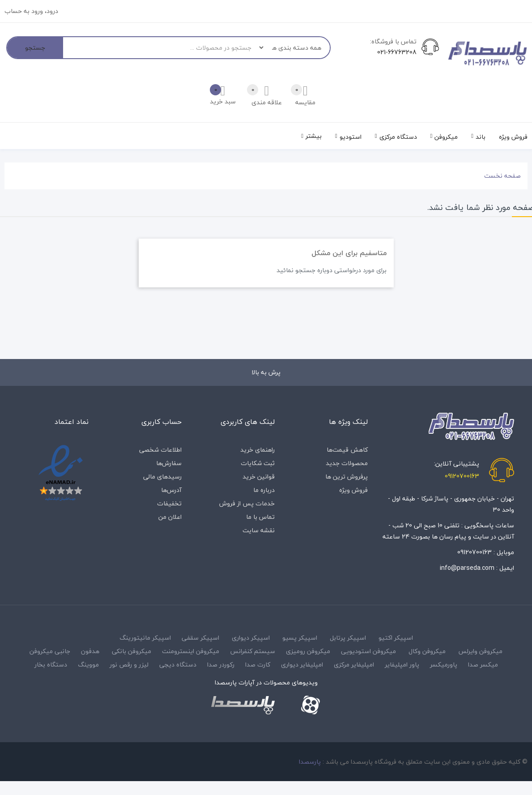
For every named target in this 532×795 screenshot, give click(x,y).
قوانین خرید (259, 477)
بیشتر (314, 136)
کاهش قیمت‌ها (347, 450)
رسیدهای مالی (162, 477)
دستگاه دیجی (178, 665)
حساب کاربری (162, 422)
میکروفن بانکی (132, 651)
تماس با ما (260, 517)
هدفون (90, 651)
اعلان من (170, 517)
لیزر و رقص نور (129, 665)
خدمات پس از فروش (247, 503)
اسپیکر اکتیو (396, 638)
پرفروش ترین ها (347, 477)
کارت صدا (258, 665)
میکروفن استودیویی (368, 651)
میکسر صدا (483, 665)
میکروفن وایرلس (480, 651)
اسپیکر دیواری (251, 638)
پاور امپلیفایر (402, 665)
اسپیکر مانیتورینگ (145, 638)
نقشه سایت (259, 530)
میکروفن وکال (427, 651)
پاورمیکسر (444, 665)
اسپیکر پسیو (300, 638)
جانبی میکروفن (50, 651)
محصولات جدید (347, 463)
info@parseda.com (467, 568)
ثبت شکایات (258, 463)
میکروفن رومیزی (308, 651)
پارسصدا (310, 762)
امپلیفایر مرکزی (354, 665)
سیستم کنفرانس (253, 651)
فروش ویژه (353, 490)
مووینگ (88, 665)
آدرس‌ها (171, 490)
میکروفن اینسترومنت (191, 651)
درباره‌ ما (264, 490)
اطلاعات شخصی (160, 450)
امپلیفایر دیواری (302, 665)
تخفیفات (169, 503)
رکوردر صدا (221, 665)
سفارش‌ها (169, 463)
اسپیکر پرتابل (348, 638)
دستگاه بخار (51, 665)
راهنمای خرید (257, 450)
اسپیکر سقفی (200, 638)
